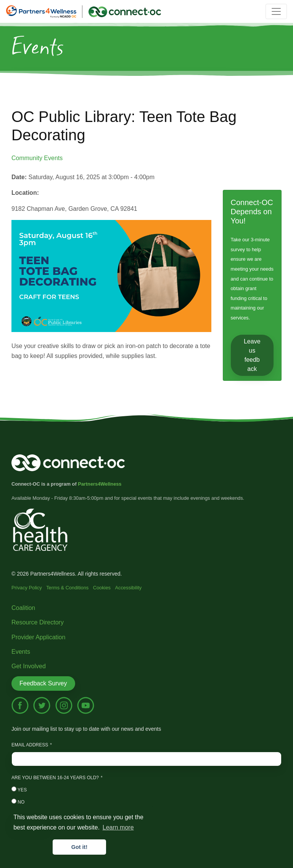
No (18, 802)
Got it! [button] (79, 847)
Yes (19, 789)
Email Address (30, 745)
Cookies (102, 588)
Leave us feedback (252, 355)
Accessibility (129, 588)
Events (21, 652)
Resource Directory (38, 622)
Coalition (23, 608)
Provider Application (38, 637)
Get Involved (29, 666)
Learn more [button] (118, 827)
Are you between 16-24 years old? (55, 778)
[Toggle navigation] (276, 11)
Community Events (37, 158)
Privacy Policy (27, 588)
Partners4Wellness (100, 484)
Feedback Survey (43, 683)
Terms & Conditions (67, 588)
